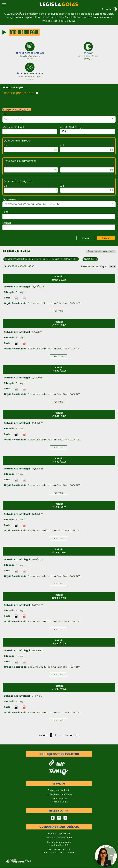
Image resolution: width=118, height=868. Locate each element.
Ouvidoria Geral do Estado (59, 838)
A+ (111, 9)
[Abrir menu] (4, 4)
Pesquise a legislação (59, 790)
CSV (112, 251)
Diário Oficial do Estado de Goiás (59, 801)
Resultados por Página (94, 267)
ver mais (58, 311)
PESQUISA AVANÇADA (17, 110)
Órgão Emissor (11, 200)
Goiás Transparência (59, 834)
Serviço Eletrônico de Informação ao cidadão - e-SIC (59, 851)
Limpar (85, 238)
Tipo (5, 115)
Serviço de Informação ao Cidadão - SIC (59, 844)
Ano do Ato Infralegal (72, 128)
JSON (105, 251)
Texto (6, 212)
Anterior (43, 736)
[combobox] (59, 120)
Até (62, 146)
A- (103, 9)
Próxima (75, 736)
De (6, 146)
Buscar (106, 238)
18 (67, 736)
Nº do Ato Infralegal (13, 128)
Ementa (7, 223)
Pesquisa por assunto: (18, 93)
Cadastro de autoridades (59, 795)
